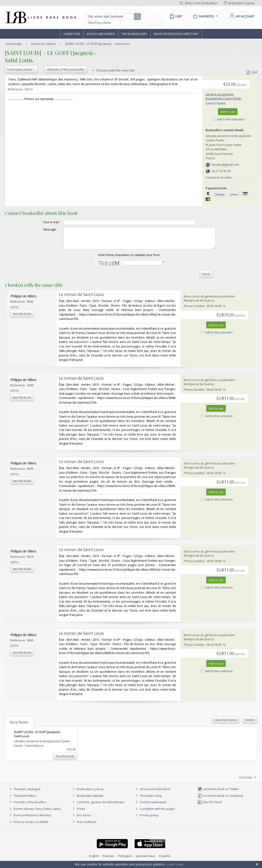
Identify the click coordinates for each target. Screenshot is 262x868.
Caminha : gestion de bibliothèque (101, 806)
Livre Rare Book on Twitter (218, 793)
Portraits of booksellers (30, 806)
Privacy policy (146, 819)
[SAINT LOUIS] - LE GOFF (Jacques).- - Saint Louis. (98, 44)
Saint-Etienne (216, 103)
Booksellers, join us (88, 793)
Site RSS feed (210, 806)
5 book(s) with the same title (113, 70)
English (94, 860)
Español (165, 860)
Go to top (248, 782)
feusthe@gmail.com (225, 165)
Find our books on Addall (28, 826)
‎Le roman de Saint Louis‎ (81, 299)
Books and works (101, 34)
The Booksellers (134, 34)
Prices (81, 813)
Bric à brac (84, 819)
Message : (41, 229)
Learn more (175, 864)
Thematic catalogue (24, 793)
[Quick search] (112, 17)
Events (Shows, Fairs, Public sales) (34, 813)
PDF (252, 72)
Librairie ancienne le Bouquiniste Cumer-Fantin (224, 96)
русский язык (146, 860)
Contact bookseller (219, 177)
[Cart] (175, 16)
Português (125, 860)
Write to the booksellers (199, 3)
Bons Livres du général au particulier (209, 300)
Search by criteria (99, 23)
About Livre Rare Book (155, 793)
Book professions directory (176, 34)
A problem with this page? (155, 813)
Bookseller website (87, 800)
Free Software (87, 826)
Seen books (19, 726)
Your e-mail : (42, 222)
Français (108, 860)
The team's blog (148, 800)
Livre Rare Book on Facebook (220, 800)
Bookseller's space (239, 3)
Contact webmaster (151, 806)
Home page (72, 34)
